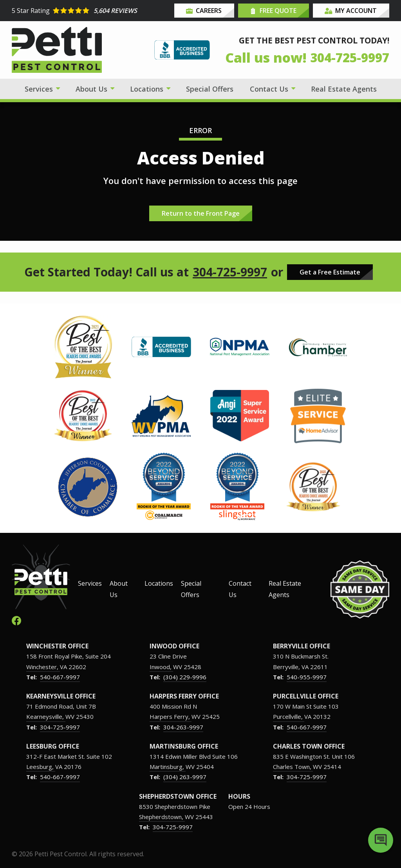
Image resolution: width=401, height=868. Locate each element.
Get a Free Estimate (330, 272)
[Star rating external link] (92, 11)
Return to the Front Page (201, 213)
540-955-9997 (307, 677)
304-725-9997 (230, 272)
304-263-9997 (183, 727)
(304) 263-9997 (185, 777)
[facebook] (16, 620)
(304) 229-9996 (185, 677)
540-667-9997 (60, 677)
